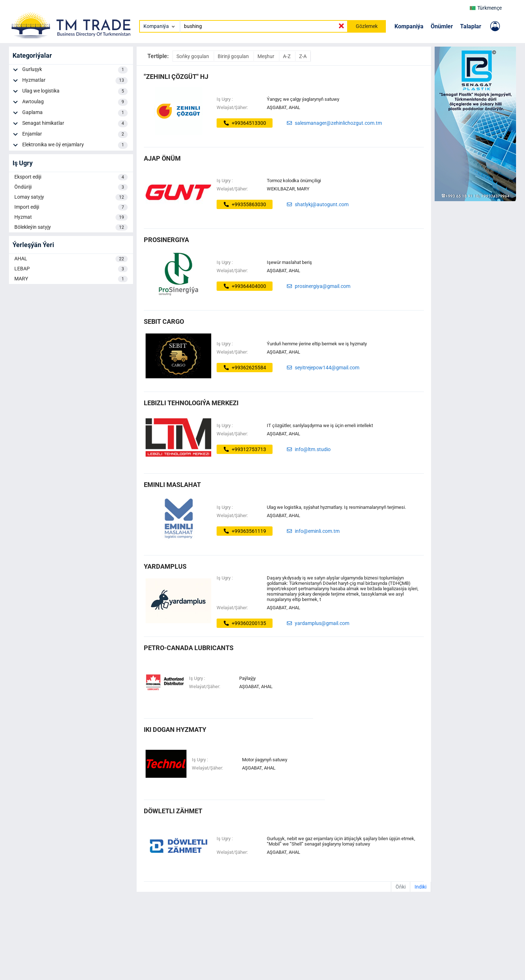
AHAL (71, 259)
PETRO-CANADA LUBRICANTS (189, 648)
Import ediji (71, 207)
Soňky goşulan (193, 56)
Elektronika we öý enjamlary (75, 145)
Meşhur (266, 56)
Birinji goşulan (234, 56)
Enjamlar (75, 134)
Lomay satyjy (71, 197)
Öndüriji (71, 187)
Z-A (303, 56)
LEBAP (71, 269)
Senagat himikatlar (75, 124)
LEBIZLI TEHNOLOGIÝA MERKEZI (191, 403)
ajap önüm (162, 158)
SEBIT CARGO (164, 321)
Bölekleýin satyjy (71, 227)
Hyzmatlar (75, 81)
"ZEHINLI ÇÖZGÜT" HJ (176, 77)
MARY (71, 279)
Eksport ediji (71, 177)
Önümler (442, 26)
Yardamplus (165, 566)
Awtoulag (75, 102)
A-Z (287, 56)
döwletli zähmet (173, 811)
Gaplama (75, 113)
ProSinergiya (166, 240)
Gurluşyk (75, 70)
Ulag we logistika (75, 91)
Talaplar (471, 26)
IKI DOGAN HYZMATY (175, 730)
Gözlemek (367, 26)
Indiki (420, 887)
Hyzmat (71, 217)
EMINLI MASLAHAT (172, 485)
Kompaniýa (409, 26)
